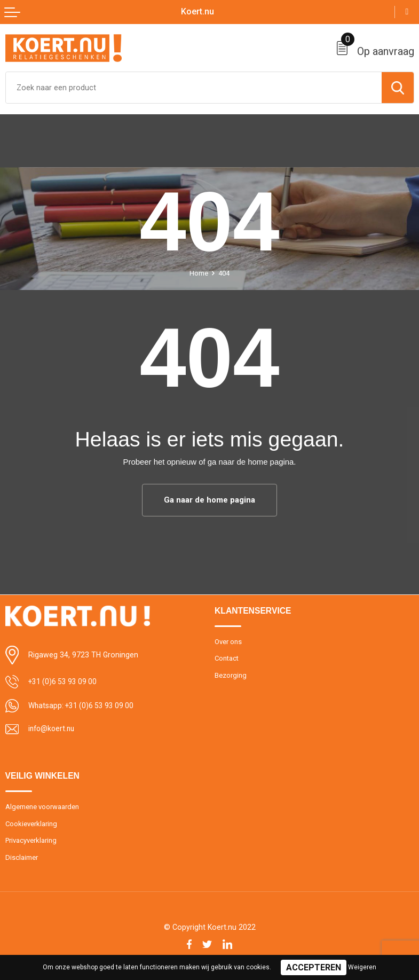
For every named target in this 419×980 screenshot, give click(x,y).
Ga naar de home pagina (209, 500)
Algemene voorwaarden (42, 807)
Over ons (228, 642)
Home (199, 273)
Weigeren (362, 967)
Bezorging (231, 676)
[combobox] (194, 88)
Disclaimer (22, 858)
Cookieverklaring (31, 824)
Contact (227, 659)
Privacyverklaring (31, 841)
